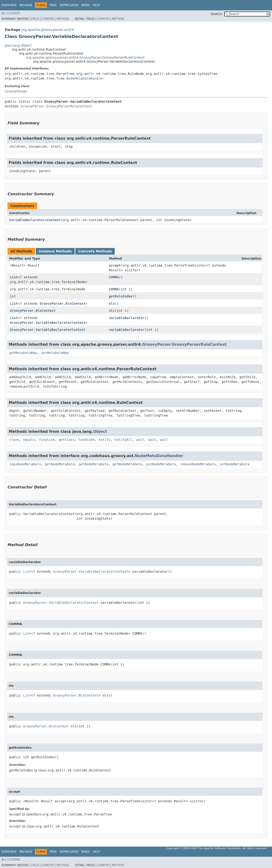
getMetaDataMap (23, 353)
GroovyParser (16, 91)
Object (100, 432)
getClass (67, 440)
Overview (9, 5)
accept (115, 265)
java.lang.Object (18, 45)
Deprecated (69, 5)
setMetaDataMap (55, 353)
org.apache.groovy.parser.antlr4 (47, 30)
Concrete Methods (95, 251)
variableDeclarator (127, 318)
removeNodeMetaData (198, 464)
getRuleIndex (121, 296)
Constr (48, 19)
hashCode (87, 440)
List (14, 277)
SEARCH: (217, 14)
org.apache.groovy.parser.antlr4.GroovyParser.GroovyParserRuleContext (85, 57)
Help (96, 5)
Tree (53, 5)
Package (26, 5)
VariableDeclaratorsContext (35, 220)
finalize (47, 440)
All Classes (11, 13)
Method (63, 19)
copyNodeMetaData (25, 464)
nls (112, 304)
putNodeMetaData (161, 464)
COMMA (114, 277)
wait (140, 440)
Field (35, 19)
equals (29, 440)
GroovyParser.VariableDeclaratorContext (48, 323)
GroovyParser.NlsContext (62, 304)
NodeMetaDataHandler (85, 78)
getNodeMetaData (60, 464)
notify (104, 440)
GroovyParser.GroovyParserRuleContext (56, 106)
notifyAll (123, 440)
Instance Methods (55, 251)
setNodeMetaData (234, 464)
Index (86, 5)
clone (14, 440)
